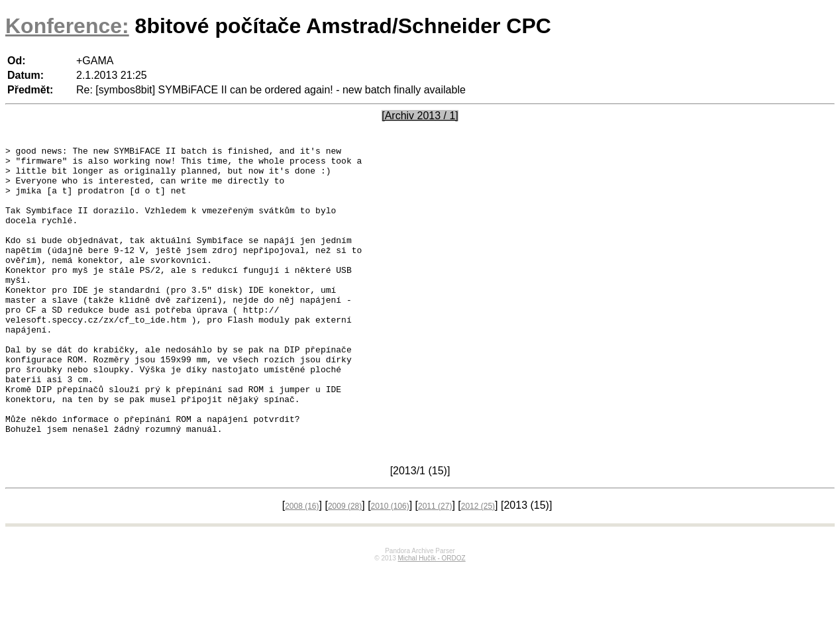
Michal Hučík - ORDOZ (431, 618)
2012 (478, 566)
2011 (435, 566)
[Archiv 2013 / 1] (420, 116)
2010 (390, 566)
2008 (302, 566)
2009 (345, 566)
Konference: (67, 26)
